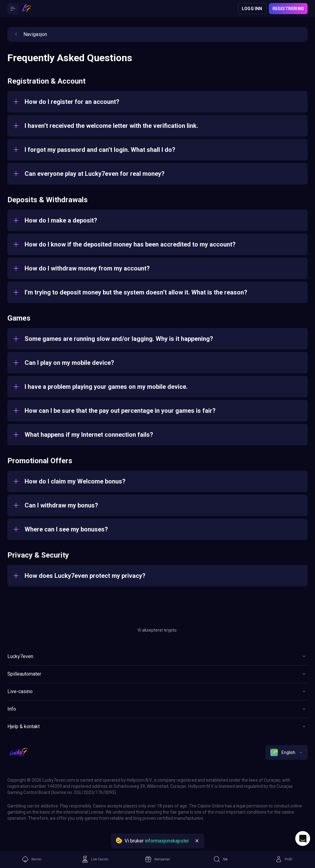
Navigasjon (30, 34)
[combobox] (287, 752)
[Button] (13, 9)
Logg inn (252, 9)
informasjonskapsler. (167, 841)
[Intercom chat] (303, 838)
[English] (287, 752)
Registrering (288, 9)
